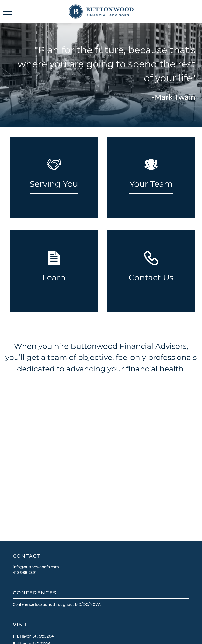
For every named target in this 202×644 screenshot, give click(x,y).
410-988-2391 (25, 573)
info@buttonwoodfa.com (36, 567)
